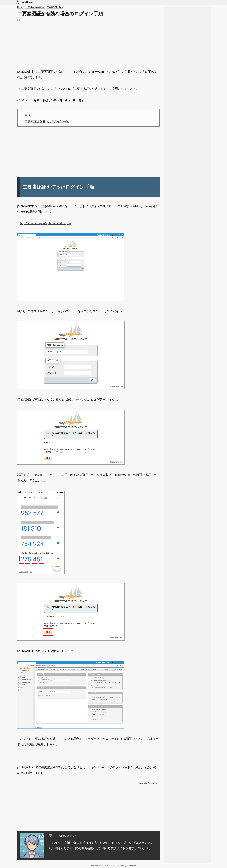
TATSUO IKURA (68, 836)
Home (20, 7)
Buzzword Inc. (114, 865)
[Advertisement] (89, 42)
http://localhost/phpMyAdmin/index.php (46, 223)
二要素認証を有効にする (90, 89)
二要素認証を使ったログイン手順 (47, 121)
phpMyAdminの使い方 (35, 7)
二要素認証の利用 (55, 7)
